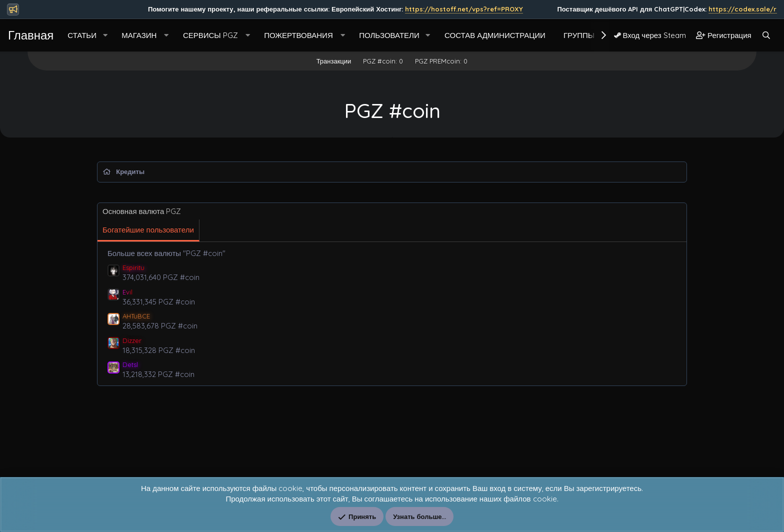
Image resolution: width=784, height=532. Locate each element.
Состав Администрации (495, 35)
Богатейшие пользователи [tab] (148, 230)
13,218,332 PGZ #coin (158, 374)
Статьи (82, 35)
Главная (31, 35)
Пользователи (389, 35)
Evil (127, 292)
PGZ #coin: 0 (383, 61)
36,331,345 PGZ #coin (159, 302)
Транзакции (334, 61)
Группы (579, 35)
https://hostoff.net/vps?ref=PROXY (573, 9)
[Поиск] (766, 35)
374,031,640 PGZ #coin (161, 277)
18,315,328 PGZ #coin (159, 350)
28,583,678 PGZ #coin (160, 326)
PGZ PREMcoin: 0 (441, 61)
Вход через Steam (650, 35)
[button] (105, 35)
